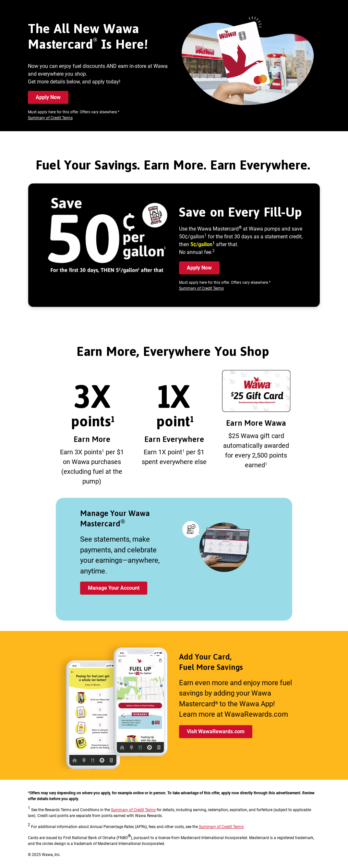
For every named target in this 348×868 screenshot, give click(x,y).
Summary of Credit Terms (50, 118)
